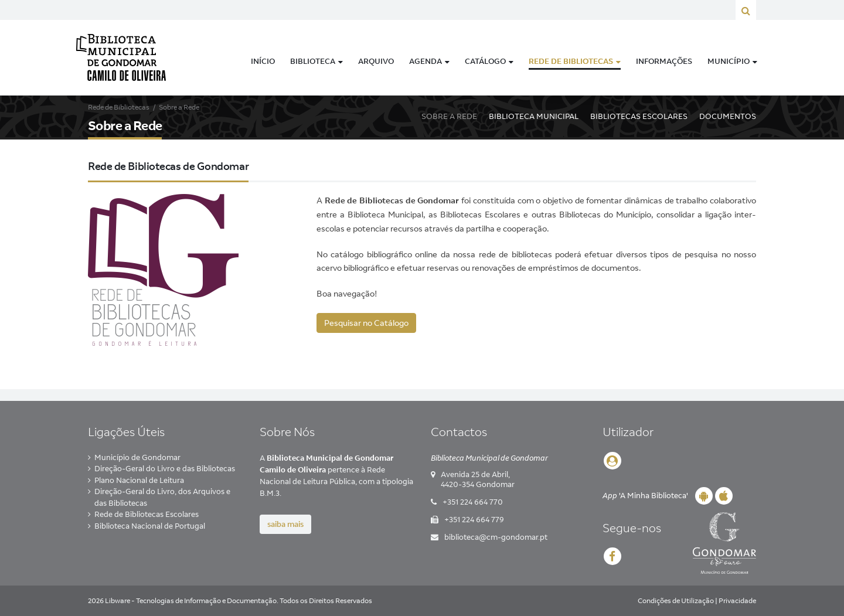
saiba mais (285, 524)
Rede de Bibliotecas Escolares (147, 514)
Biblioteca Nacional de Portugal (150, 526)
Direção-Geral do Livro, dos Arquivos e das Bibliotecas (162, 497)
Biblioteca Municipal (534, 116)
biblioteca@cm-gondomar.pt (496, 537)
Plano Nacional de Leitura (139, 480)
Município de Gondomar (137, 457)
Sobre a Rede (449, 116)
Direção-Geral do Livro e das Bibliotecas (165, 468)
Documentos (728, 116)
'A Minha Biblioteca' (645, 495)
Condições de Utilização (676, 600)
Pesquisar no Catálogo (366, 323)
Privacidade (737, 600)
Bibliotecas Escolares (639, 116)
